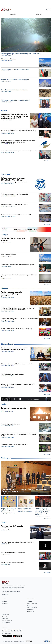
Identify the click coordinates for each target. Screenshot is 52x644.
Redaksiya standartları (32, 607)
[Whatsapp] (3, 630)
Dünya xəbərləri (7, 344)
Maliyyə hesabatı (31, 611)
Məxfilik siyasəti (5, 619)
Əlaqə (28, 605)
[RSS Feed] (21, 630)
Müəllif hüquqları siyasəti (7, 621)
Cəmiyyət (5, 235)
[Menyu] (50, 9)
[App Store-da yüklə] (7, 636)
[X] (9, 630)
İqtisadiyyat (6, 174)
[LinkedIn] (18, 630)
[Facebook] (6, 630)
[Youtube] (12, 630)
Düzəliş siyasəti (30, 609)
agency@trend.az (5, 594)
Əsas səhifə (13, 14)
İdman (4, 522)
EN (44, 641)
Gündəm (4, 288)
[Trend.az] (6, 9)
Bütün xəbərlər (47, 161)
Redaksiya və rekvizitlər (32, 603)
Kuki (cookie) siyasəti (6, 623)
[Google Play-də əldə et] (18, 636)
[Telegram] (15, 630)
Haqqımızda (30, 601)
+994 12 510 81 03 (5, 593)
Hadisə (4, 404)
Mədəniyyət (6, 458)
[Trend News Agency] (5, 582)
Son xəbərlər (4, 601)
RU (49, 641)
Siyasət (4, 111)
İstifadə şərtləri (5, 617)
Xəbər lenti (39, 14)
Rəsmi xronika (5, 603)
